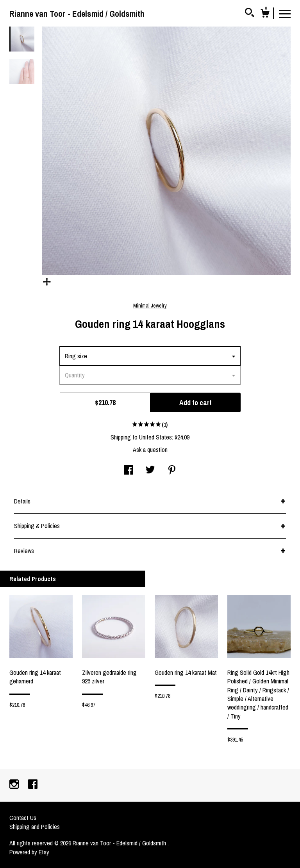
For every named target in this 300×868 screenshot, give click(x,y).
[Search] (250, 14)
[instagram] (15, 785)
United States (155, 437)
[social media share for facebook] (129, 471)
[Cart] (265, 14)
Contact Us (23, 818)
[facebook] (33, 785)
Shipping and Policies (35, 827)
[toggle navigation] (285, 13)
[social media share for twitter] (150, 471)
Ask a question (150, 450)
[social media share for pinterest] (172, 471)
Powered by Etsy (29, 852)
